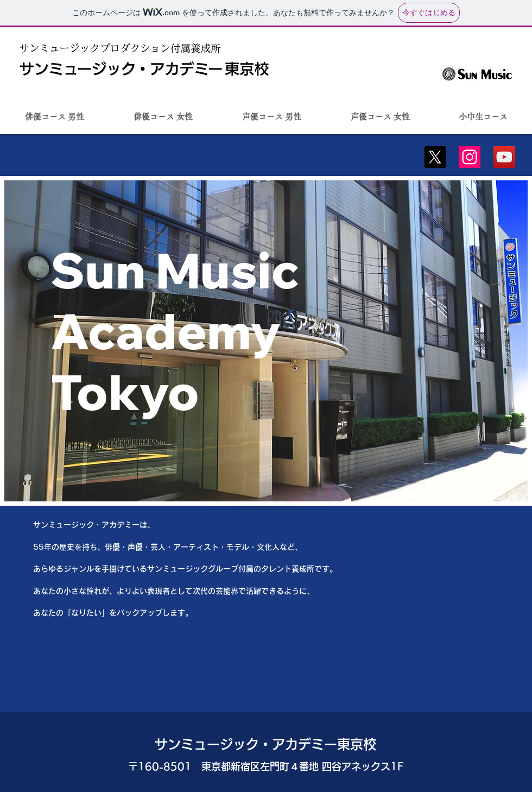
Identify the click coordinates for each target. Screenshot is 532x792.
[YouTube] (504, 157)
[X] (435, 157)
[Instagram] (470, 157)
